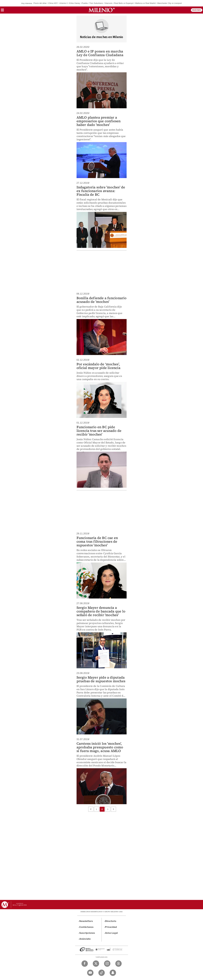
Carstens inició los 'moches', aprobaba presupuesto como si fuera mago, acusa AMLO (100, 747)
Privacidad (111, 927)
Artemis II (64, 3)
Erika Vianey (75, 3)
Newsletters (86, 921)
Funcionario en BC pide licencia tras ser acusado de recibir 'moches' (99, 431)
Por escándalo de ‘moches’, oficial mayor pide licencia (98, 366)
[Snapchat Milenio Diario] (113, 973)
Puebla (85, 3)
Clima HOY (53, 3)
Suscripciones (87, 933)
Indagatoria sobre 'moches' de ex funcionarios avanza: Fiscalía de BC (101, 191)
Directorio (111, 921)
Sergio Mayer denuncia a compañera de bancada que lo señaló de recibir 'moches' (101, 611)
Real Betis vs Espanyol (124, 3)
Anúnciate (85, 939)
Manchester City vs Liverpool (170, 3)
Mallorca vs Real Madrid (145, 3)
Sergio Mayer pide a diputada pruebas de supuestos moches (101, 679)
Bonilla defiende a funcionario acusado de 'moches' (102, 300)
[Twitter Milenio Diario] (96, 964)
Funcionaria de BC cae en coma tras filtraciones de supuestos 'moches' (97, 541)
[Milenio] (102, 10)
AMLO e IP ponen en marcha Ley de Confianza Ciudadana (100, 53)
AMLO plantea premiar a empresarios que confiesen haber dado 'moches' (99, 121)
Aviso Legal (111, 933)
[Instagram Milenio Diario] (107, 964)
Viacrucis (109, 3)
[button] (2, 11)
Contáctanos (86, 927)
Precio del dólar (40, 3)
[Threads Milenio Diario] (118, 964)
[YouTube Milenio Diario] (90, 973)
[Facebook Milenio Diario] (85, 964)
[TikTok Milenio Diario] (102, 973)
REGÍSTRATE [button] (197, 10)
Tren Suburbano (96, 3)
